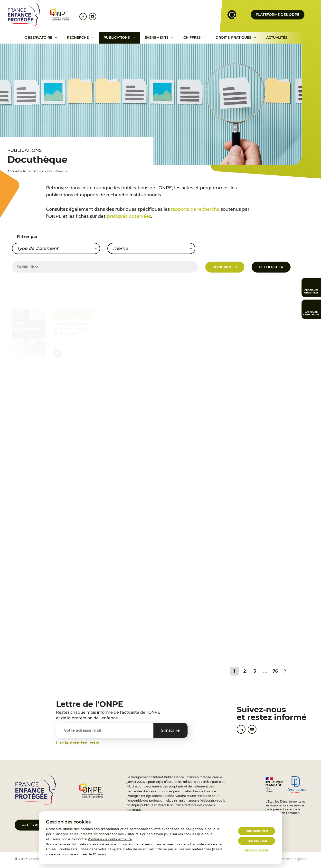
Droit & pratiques (233, 37)
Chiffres (192, 37)
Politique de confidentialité (110, 839)
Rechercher (271, 267)
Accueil (13, 171)
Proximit (36, 859)
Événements (157, 37)
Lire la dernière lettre (78, 743)
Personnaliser (257, 850)
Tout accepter (257, 831)
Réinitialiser (225, 267)
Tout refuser (257, 841)
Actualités (277, 37)
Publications (117, 37)
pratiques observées (129, 216)
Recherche (78, 37)
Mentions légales (291, 859)
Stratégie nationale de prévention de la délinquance (73, 327)
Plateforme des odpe (278, 15)
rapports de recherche (195, 209)
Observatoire (38, 37)
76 (275, 671)
